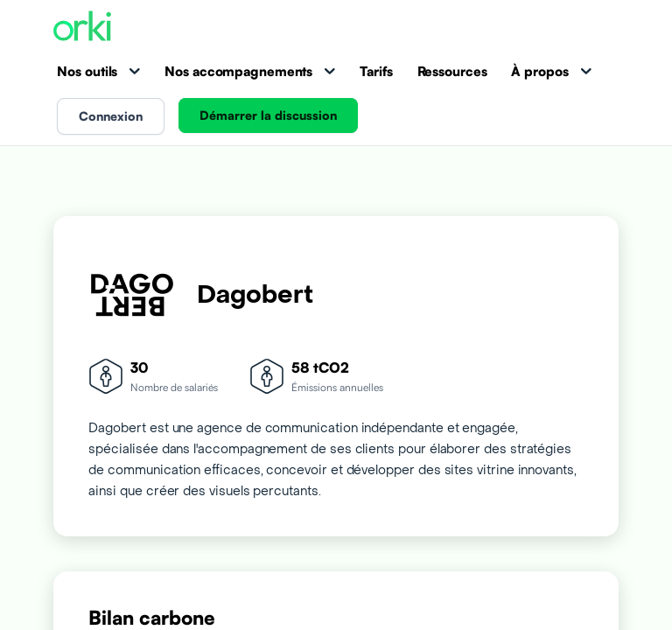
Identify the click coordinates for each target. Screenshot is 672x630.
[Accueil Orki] (82, 28)
